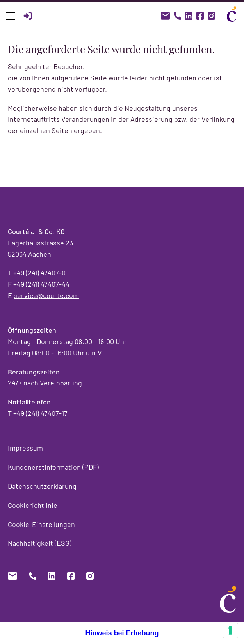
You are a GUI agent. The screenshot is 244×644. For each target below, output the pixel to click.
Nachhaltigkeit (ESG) (40, 543)
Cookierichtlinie (33, 505)
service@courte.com (46, 295)
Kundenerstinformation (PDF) (53, 467)
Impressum (25, 448)
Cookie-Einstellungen (41, 524)
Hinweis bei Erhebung (122, 633)
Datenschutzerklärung (42, 486)
